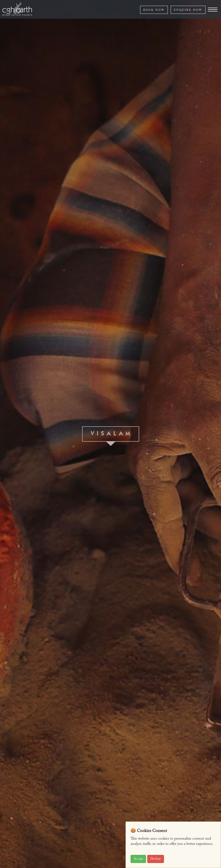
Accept (138, 859)
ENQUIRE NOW (188, 10)
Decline (156, 859)
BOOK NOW (154, 10)
